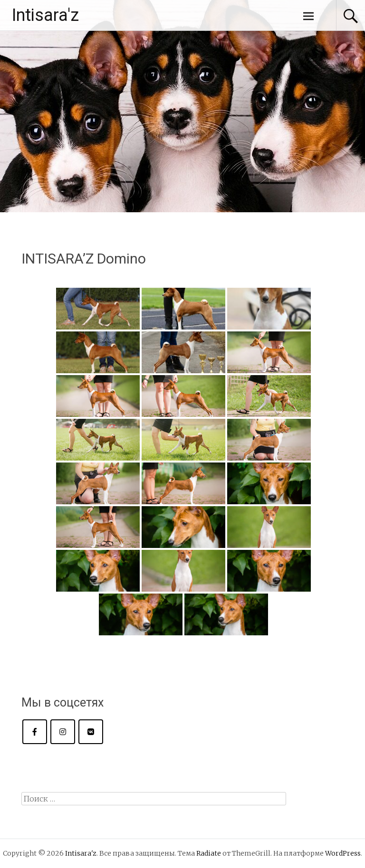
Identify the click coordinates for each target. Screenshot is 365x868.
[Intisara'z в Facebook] (35, 732)
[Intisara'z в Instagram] (63, 732)
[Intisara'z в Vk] (91, 732)
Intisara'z (45, 15)
